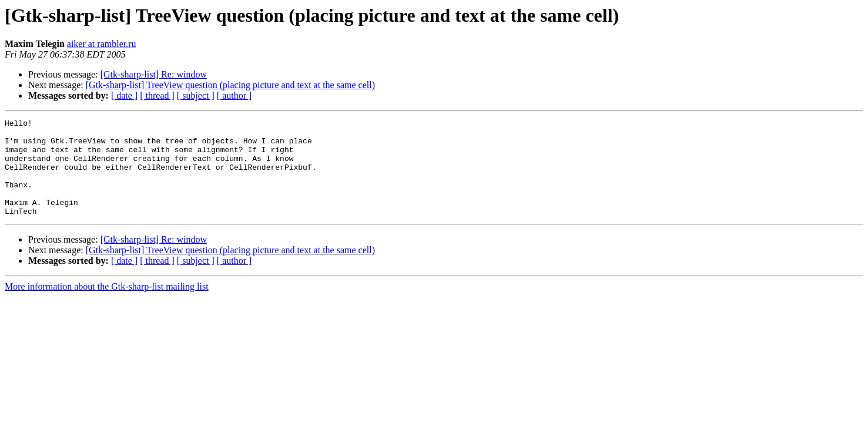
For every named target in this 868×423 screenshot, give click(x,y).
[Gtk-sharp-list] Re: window (154, 74)
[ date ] (124, 95)
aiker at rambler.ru (102, 44)
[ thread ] (157, 95)
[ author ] (234, 95)
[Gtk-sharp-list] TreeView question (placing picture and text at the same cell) (230, 85)
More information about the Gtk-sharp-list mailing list (107, 306)
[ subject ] (196, 95)
